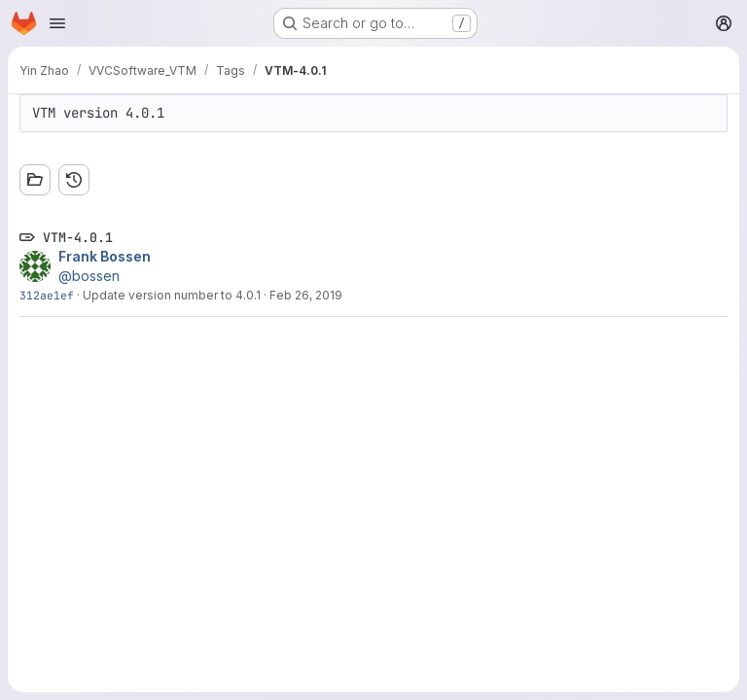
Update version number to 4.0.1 (172, 295)
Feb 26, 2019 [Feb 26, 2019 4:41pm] (306, 295)
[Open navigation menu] (57, 23)
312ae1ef (47, 295)
